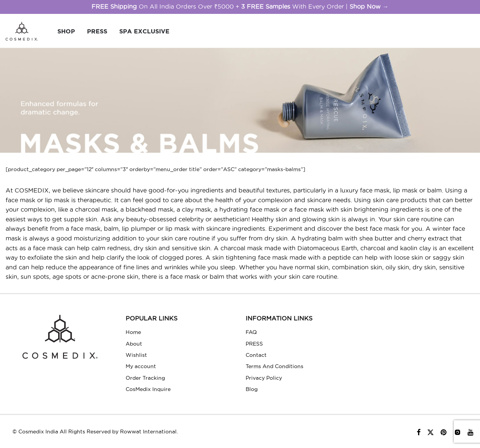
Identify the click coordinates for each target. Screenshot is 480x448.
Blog (252, 389)
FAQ (251, 332)
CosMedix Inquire (148, 389)
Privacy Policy (264, 378)
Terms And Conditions (274, 366)
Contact (256, 355)
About (134, 344)
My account (141, 366)
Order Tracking (145, 378)
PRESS (97, 31)
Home (133, 332)
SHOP (66, 31)
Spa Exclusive (144, 31)
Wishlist (136, 355)
